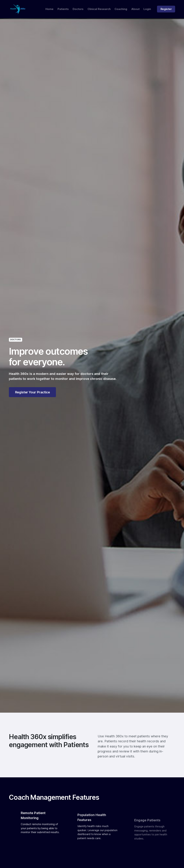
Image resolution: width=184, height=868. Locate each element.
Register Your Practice (33, 392)
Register (166, 9)
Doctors (78, 9)
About (135, 9)
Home (49, 9)
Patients (63, 9)
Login (147, 9)
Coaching (121, 9)
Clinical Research (99, 9)
